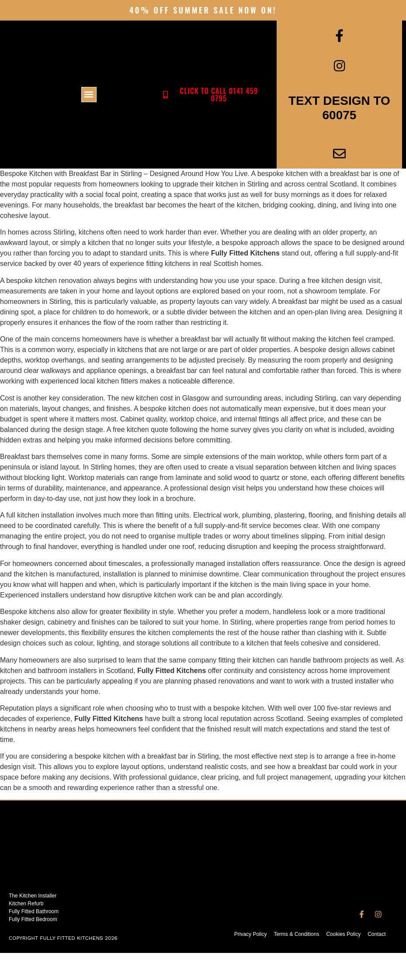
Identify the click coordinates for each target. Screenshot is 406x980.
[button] (89, 108)
